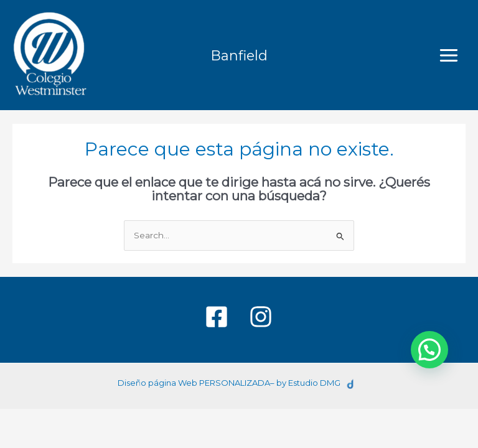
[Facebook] (217, 317)
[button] (429, 350)
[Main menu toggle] (449, 55)
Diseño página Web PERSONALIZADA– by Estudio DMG (229, 383)
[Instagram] (261, 317)
